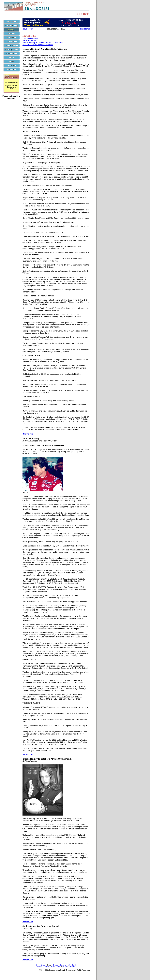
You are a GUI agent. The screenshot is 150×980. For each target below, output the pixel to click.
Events (74, 965)
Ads (69, 965)
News (37, 965)
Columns (46, 967)
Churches (63, 965)
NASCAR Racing (29, 40)
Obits (59, 967)
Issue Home (28, 29)
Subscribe (72, 967)
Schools (55, 965)
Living (43, 965)
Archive (64, 967)
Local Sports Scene (30, 38)
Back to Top (28, 434)
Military (40, 967)
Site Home (85, 29)
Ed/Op (53, 967)
